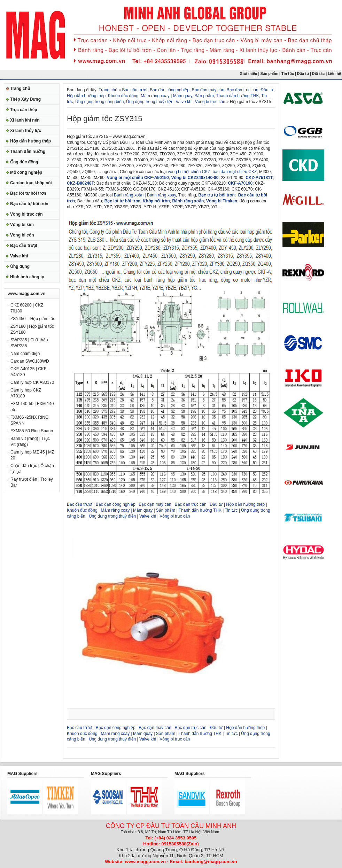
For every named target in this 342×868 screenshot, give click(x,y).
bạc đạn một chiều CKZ (235, 172)
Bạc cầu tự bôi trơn (29, 204)
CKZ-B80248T (80, 183)
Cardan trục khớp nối (31, 183)
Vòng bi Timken (222, 201)
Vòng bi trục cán (26, 214)
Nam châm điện (25, 354)
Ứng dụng (20, 266)
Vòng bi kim (22, 225)
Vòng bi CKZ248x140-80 (195, 178)
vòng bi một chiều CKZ (189, 172)
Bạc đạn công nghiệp (170, 90)
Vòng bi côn (22, 235)
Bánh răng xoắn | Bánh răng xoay (145, 195)
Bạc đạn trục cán (243, 90)
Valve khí (19, 256)
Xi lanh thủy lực (26, 131)
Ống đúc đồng (24, 162)
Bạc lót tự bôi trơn (28, 193)
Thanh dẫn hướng (28, 152)
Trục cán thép (24, 110)
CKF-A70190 (240, 183)
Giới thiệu (248, 73)
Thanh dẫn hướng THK (237, 96)
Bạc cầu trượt (24, 246)
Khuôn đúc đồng (123, 96)
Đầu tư (304, 73)
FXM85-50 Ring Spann (32, 431)
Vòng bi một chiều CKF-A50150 (138, 178)
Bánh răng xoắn (188, 201)
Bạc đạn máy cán (208, 90)
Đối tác (318, 73)
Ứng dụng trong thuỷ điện (150, 102)
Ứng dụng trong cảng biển (99, 102)
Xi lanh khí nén (25, 120)
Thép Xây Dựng (25, 99)
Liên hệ (335, 73)
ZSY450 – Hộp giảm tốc (33, 319)
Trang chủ (20, 88)
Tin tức (288, 73)
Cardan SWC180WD (30, 361)
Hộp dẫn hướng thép (30, 141)
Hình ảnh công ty (27, 277)
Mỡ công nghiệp (26, 172)
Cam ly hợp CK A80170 (32, 382)
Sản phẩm (269, 73)
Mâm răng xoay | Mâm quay (166, 96)
